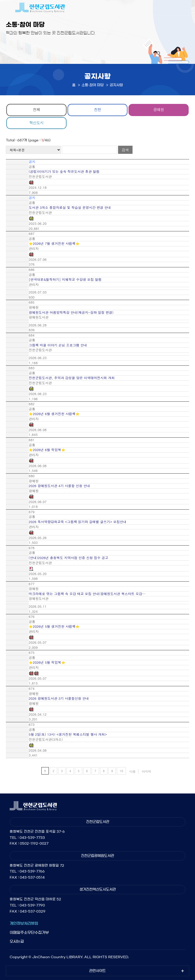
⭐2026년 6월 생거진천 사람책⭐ (54, 414)
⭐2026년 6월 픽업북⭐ (47, 450)
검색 (125, 150)
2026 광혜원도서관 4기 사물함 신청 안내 (59, 486)
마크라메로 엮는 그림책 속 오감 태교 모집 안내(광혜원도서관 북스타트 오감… (87, 594)
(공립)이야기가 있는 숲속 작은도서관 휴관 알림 (64, 172)
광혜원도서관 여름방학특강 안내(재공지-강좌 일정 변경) (71, 312)
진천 (97, 109)
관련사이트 (97, 971)
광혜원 (159, 109)
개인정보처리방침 (24, 923)
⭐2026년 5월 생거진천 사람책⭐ (54, 626)
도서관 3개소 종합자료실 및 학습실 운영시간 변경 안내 (70, 208)
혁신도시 (36, 123)
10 (121, 771)
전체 (36, 109)
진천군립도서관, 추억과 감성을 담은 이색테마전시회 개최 (72, 378)
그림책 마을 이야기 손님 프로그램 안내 (58, 345)
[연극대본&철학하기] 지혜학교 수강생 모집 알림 (65, 280)
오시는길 (17, 941)
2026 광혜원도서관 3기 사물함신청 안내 (59, 698)
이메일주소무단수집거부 (29, 932)
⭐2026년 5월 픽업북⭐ (47, 662)
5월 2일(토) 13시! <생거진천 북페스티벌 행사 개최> (68, 734)
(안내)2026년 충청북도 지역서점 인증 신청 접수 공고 (68, 558)
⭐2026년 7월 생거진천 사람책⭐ (54, 244)
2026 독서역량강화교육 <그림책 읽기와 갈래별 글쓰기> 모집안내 (78, 522)
